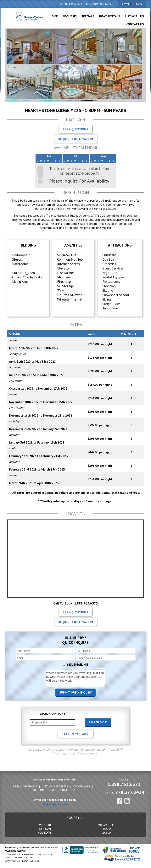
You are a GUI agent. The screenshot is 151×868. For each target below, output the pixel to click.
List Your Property (55, 786)
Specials (83, 18)
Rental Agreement (25, 786)
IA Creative (34, 861)
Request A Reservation (76, 138)
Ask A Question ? (76, 129)
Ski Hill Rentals (71, 4)
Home (56, 18)
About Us (68, 18)
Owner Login (82, 786)
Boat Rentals (100, 18)
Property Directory (62, 789)
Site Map (38, 789)
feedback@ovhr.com (54, 804)
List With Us (119, 18)
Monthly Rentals (98, 4)
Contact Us (137, 18)
